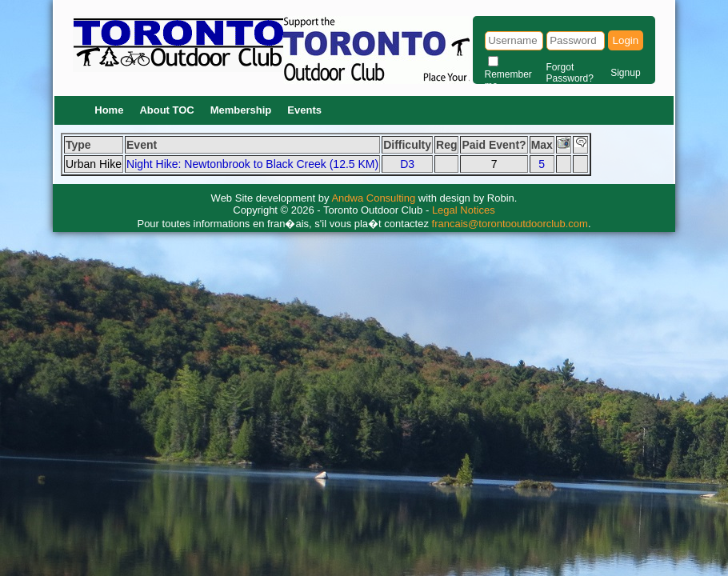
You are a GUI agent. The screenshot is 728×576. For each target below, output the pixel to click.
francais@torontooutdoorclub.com (510, 224)
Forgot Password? (570, 73)
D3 (407, 164)
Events (304, 110)
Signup (625, 73)
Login (626, 40)
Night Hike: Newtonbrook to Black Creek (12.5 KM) (252, 164)
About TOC (166, 110)
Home (109, 110)
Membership (241, 110)
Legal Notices (464, 210)
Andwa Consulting (373, 198)
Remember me (508, 80)
